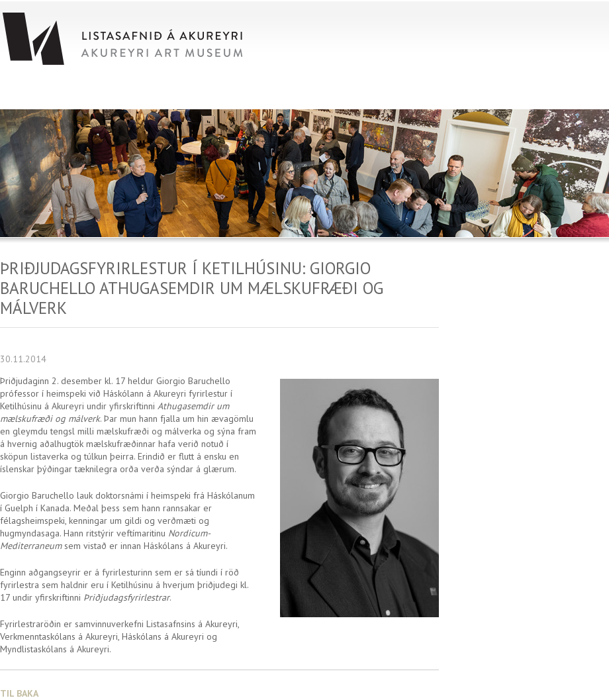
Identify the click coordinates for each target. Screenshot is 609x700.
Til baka (19, 693)
